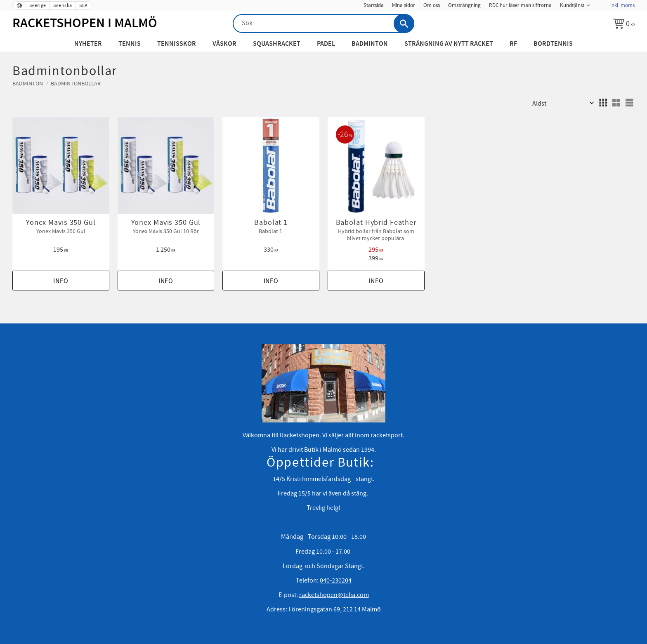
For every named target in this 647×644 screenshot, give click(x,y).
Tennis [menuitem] (130, 44)
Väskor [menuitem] (224, 44)
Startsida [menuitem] (374, 5)
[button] (603, 103)
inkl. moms (622, 5)
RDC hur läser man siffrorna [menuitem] (520, 5)
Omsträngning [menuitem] (464, 5)
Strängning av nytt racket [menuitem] (449, 44)
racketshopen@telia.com (334, 595)
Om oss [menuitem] (432, 5)
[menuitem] (600, 3)
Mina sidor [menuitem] (404, 5)
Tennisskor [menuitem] (177, 44)
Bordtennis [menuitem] (553, 44)
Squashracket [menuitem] (277, 44)
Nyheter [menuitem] (88, 44)
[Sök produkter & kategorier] (323, 24)
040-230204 (336, 580)
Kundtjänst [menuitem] (572, 5)
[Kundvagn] (624, 24)
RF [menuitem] (513, 44)
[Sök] (404, 24)
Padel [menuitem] (326, 44)
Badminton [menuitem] (370, 44)
